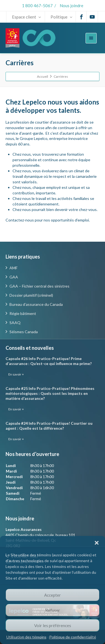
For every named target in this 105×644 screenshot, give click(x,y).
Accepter (52, 595)
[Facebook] (81, 17)
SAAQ (15, 323)
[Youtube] (92, 17)
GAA (14, 277)
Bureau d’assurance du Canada (36, 304)
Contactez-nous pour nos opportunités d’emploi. (48, 220)
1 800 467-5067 (37, 6)
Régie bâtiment (23, 313)
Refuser (53, 610)
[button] (97, 543)
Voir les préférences (53, 625)
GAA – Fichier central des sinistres (39, 286)
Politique (61, 17)
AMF (13, 268)
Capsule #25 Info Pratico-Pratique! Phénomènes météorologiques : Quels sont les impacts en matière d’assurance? (50, 393)
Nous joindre (72, 6)
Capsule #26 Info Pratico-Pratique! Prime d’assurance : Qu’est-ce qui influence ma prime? (49, 361)
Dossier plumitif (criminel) (31, 295)
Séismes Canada (24, 332)
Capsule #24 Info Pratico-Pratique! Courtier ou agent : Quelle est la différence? (49, 426)
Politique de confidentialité (73, 637)
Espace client (26, 17)
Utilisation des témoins (26, 637)
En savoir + (16, 374)
